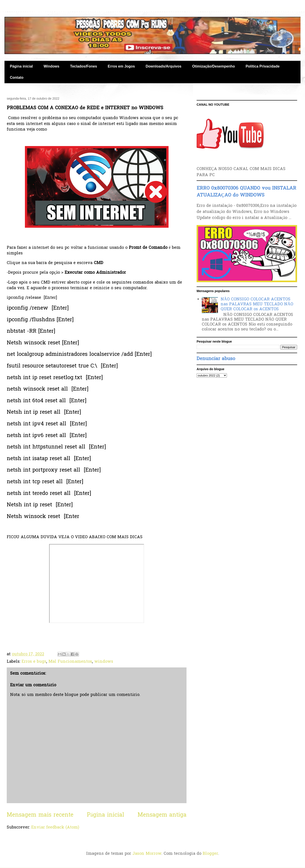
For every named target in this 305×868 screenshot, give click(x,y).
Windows (51, 66)
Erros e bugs (34, 662)
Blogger (210, 854)
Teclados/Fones (83, 66)
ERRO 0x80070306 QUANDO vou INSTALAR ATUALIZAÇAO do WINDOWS (246, 192)
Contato (17, 78)
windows (104, 662)
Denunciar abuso (216, 359)
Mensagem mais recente (40, 815)
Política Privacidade (262, 66)
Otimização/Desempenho (213, 66)
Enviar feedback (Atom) (55, 828)
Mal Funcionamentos (70, 662)
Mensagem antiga (162, 815)
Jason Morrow (147, 854)
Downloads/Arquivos (163, 66)
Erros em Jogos (121, 66)
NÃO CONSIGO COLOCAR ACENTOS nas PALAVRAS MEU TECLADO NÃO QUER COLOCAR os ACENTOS (257, 304)
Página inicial (21, 66)
